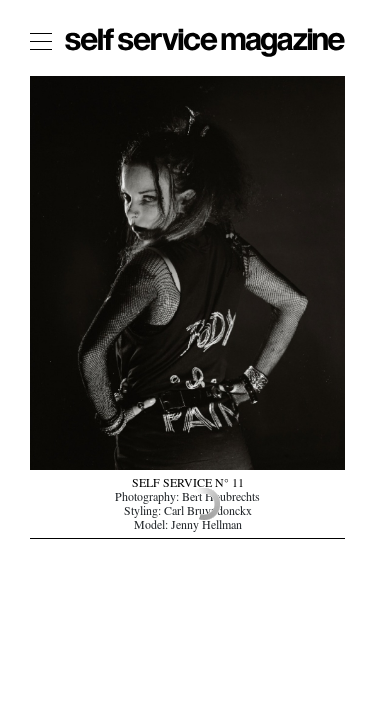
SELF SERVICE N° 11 (188, 485)
